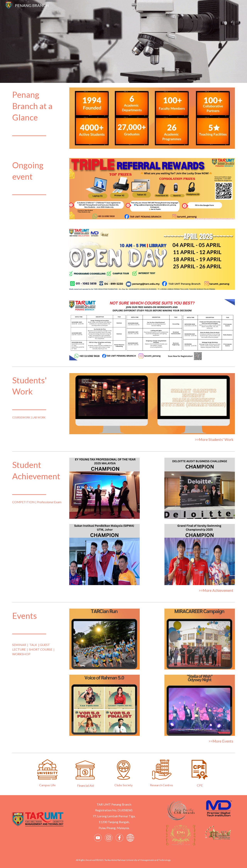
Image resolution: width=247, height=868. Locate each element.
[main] (38, 113)
